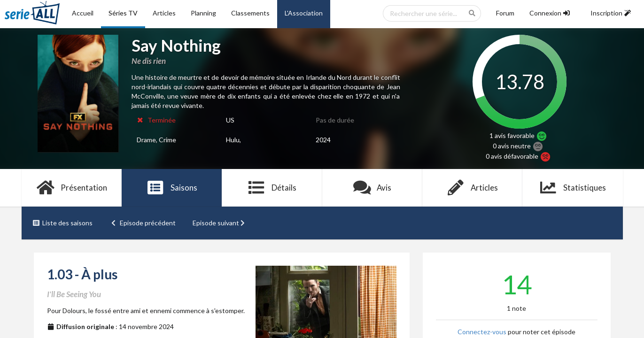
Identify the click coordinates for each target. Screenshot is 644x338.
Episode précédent (143, 223)
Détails (272, 188)
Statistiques (572, 188)
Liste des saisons (63, 223)
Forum (505, 13)
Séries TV (123, 13)
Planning (203, 13)
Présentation (72, 188)
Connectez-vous (482, 332)
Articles (164, 13)
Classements (250, 13)
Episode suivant (220, 223)
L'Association (304, 13)
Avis (372, 188)
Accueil (83, 13)
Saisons (172, 188)
